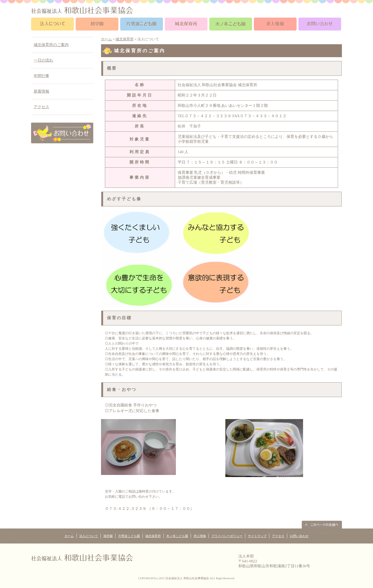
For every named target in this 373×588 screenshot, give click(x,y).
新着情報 (41, 91)
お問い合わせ (299, 536)
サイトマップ (257, 536)
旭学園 (108, 536)
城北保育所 (125, 39)
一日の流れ (43, 60)
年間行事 (41, 76)
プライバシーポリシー (227, 536)
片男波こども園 (129, 536)
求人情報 (200, 536)
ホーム (106, 39)
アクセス (41, 107)
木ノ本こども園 (177, 536)
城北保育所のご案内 (51, 45)
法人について (89, 536)
